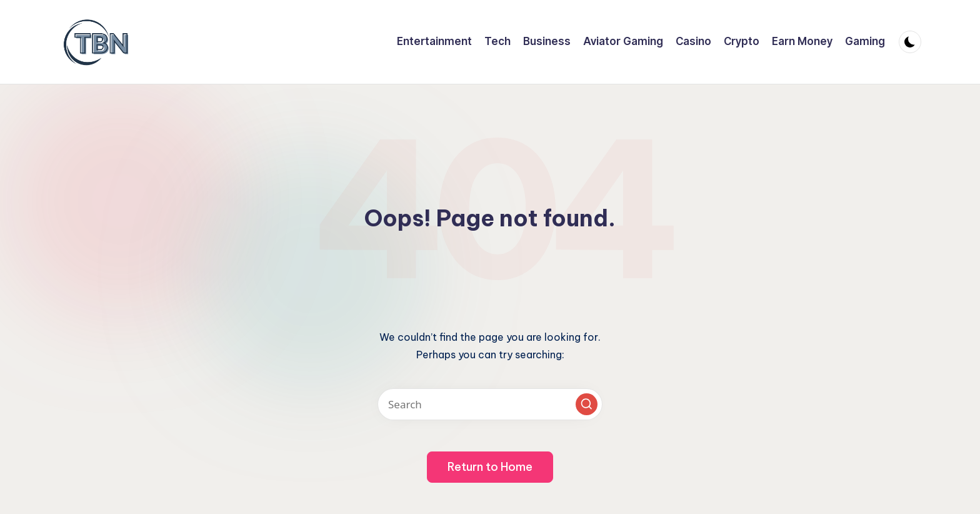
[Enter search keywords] (490, 404)
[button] (587, 404)
